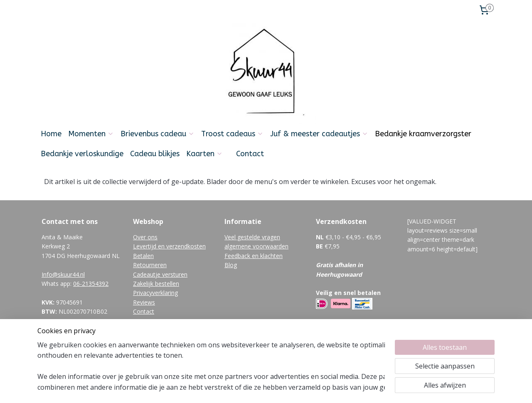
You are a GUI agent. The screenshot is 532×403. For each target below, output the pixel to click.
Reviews (144, 302)
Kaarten (204, 154)
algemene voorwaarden (256, 246)
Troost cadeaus (232, 134)
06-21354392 (91, 284)
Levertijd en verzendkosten (169, 246)
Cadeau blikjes (155, 154)
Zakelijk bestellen (156, 284)
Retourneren (150, 265)
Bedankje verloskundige (82, 154)
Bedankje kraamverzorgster (423, 134)
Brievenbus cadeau (158, 134)
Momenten (91, 134)
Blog (231, 265)
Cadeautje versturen (160, 274)
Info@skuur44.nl (63, 274)
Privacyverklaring (155, 293)
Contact (250, 154)
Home (51, 134)
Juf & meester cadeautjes (319, 134)
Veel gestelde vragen (252, 237)
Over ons (145, 237)
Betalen (143, 256)
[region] (211, 366)
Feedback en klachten (254, 256)
